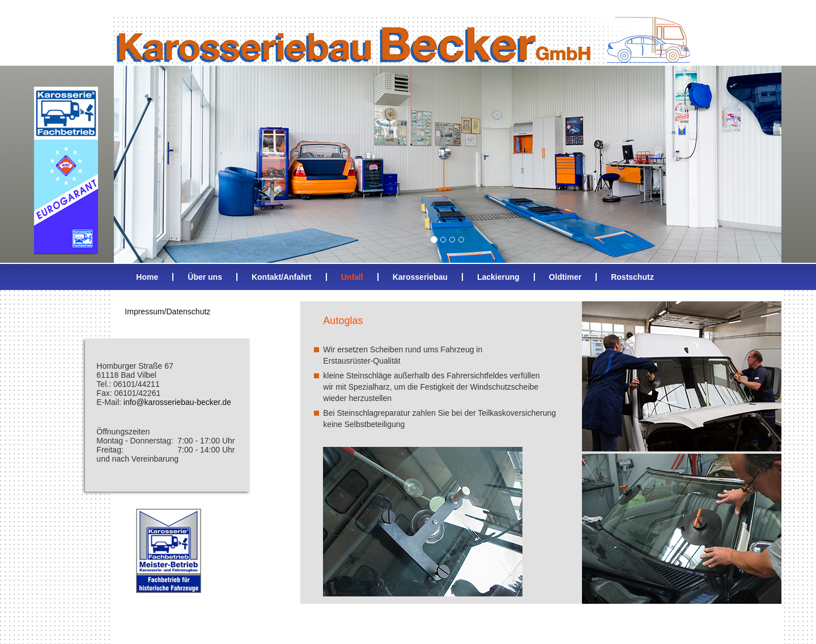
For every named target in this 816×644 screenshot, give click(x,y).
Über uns (205, 277)
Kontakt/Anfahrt (282, 277)
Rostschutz (632, 277)
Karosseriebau (420, 277)
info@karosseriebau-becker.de (177, 402)
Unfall (352, 277)
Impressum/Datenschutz (167, 312)
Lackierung (498, 277)
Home (147, 277)
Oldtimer (566, 277)
